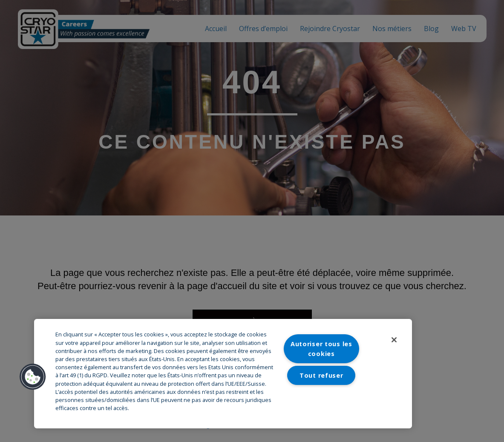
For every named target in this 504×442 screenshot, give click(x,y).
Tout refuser (321, 375)
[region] (223, 374)
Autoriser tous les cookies (321, 349)
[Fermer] (394, 340)
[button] (33, 377)
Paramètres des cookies (321, 402)
